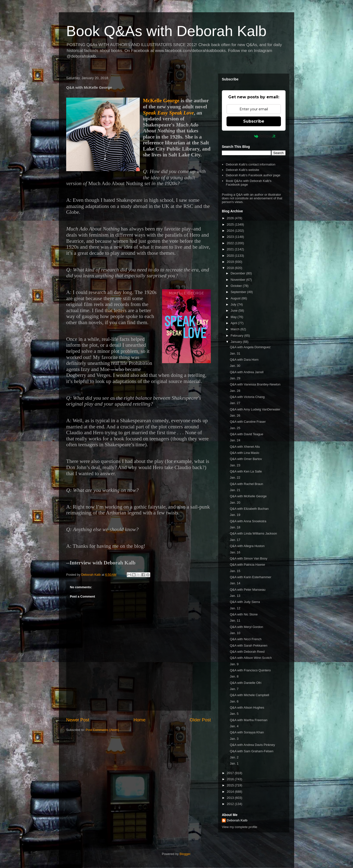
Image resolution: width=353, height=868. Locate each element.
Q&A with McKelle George (248, 496)
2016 (231, 779)
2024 (231, 231)
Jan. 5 (234, 714)
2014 (231, 792)
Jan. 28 (235, 391)
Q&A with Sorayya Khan (247, 732)
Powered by (254, 136)
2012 (231, 804)
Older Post (200, 720)
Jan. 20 (235, 503)
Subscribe (254, 121)
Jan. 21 (235, 490)
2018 (231, 268)
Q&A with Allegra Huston (247, 546)
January (237, 342)
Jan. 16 (235, 552)
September (239, 292)
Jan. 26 (235, 415)
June (235, 311)
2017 (231, 773)
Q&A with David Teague (246, 434)
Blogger (185, 854)
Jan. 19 (235, 515)
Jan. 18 (235, 527)
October (237, 286)
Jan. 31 (235, 353)
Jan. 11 (235, 620)
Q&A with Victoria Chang (247, 397)
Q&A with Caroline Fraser (248, 422)
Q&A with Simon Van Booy (248, 558)
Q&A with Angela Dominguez (250, 347)
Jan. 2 (234, 757)
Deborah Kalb (237, 820)
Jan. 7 (234, 689)
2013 (231, 798)
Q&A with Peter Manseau (247, 590)
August (236, 298)
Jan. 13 (235, 596)
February (238, 336)
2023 (231, 237)
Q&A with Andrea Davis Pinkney (252, 745)
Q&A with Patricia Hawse (247, 565)
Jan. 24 (235, 440)
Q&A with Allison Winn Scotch (251, 658)
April (234, 323)
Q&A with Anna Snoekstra (248, 521)
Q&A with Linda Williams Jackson (253, 533)
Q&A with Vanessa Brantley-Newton (255, 384)
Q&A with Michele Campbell (249, 695)
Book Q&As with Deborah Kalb (166, 31)
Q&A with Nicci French (246, 639)
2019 (231, 262)
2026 (231, 218)
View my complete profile (240, 827)
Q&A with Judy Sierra (245, 602)
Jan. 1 (234, 763)
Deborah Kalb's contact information (251, 164)
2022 (231, 243)
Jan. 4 (234, 726)
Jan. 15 (235, 571)
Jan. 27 (235, 403)
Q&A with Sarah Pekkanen (248, 645)
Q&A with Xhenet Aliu (245, 447)
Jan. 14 (235, 583)
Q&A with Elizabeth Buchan (249, 509)
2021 (231, 249)
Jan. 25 (235, 428)
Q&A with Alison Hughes (247, 708)
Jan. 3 (234, 739)
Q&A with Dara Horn (244, 360)
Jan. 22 (235, 478)
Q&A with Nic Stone (244, 614)
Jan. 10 (235, 633)
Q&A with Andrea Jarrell (246, 372)
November (239, 280)
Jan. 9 (234, 664)
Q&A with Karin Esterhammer (250, 577)
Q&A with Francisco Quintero (250, 670)
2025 (231, 224)
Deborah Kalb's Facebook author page (253, 175)
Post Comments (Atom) (102, 730)
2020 (231, 256)
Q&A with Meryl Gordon (246, 627)
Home (140, 720)
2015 (231, 785)
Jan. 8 (234, 676)
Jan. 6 (234, 701)
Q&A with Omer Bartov (246, 459)
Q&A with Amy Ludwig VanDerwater (255, 409)
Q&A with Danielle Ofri (246, 683)
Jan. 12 (235, 608)
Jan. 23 (235, 465)
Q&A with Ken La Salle (246, 471)
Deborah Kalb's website (242, 170)
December (239, 273)
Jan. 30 (235, 366)
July (234, 304)
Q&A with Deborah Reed (247, 652)
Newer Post (78, 720)
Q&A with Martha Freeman (248, 720)
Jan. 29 (235, 378)
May (234, 317)
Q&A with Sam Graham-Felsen (252, 751)
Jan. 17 (235, 540)
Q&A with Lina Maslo (244, 453)
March (236, 329)
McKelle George (161, 101)
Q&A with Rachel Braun (246, 484)
